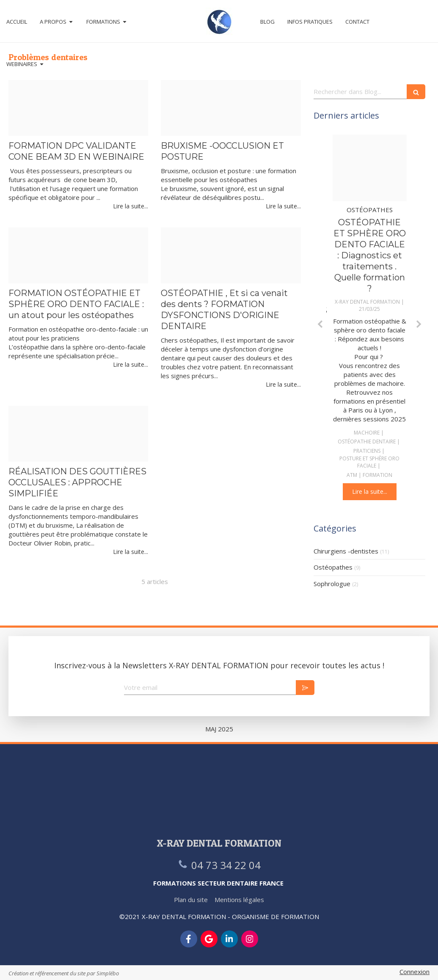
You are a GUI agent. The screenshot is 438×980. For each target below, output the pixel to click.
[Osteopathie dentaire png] (370, 168)
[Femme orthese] (78, 434)
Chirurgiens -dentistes (346, 551)
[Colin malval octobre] (78, 255)
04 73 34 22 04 (226, 865)
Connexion (415, 972)
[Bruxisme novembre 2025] (231, 108)
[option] (370, 317)
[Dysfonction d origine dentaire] (231, 255)
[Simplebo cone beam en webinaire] (78, 108)
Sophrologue (332, 584)
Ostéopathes (333, 567)
